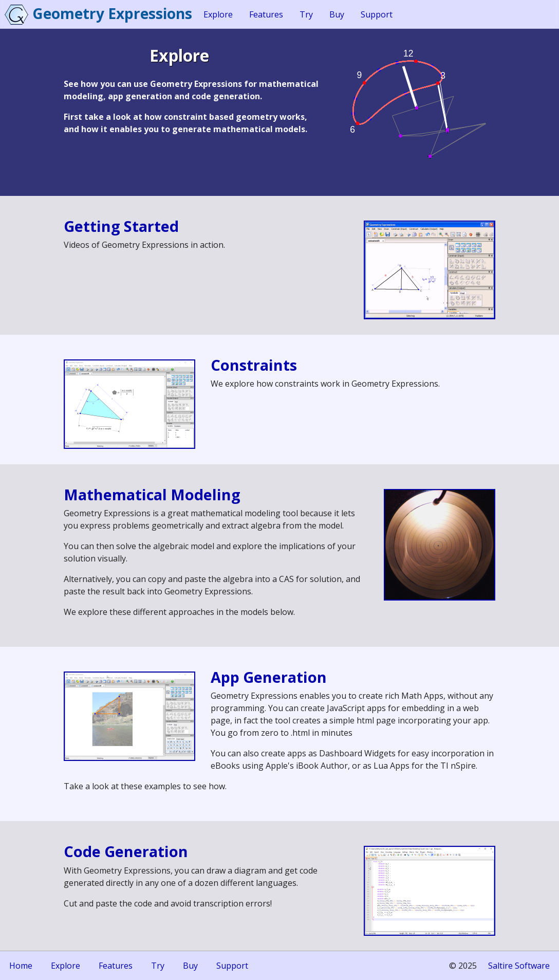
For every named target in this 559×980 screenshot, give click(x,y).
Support (377, 14)
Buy (337, 14)
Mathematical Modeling (152, 494)
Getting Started (121, 226)
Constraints (254, 365)
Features (266, 14)
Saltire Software (519, 966)
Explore (218, 14)
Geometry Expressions (112, 13)
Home (21, 966)
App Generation (269, 677)
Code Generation (126, 851)
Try (306, 14)
